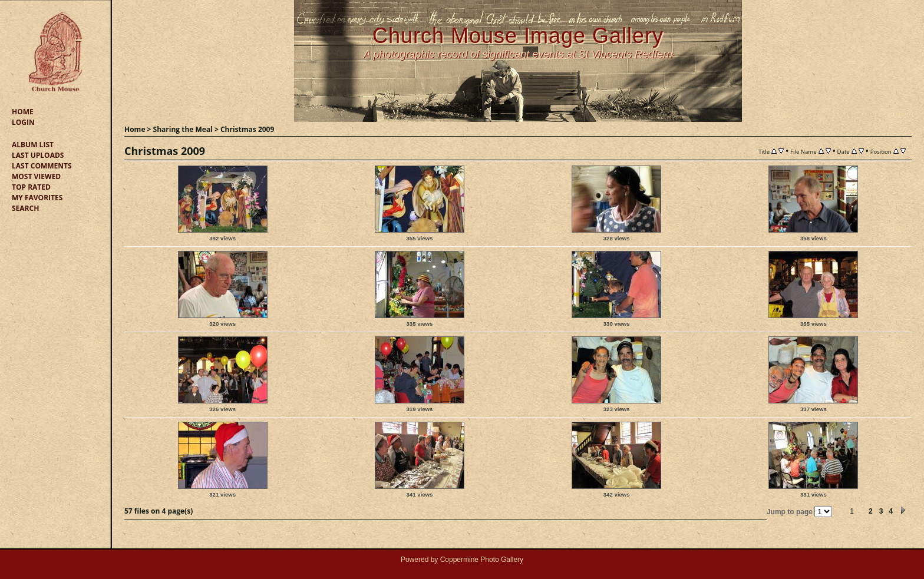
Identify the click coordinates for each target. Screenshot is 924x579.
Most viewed (36, 176)
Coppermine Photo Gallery (482, 560)
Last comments (42, 166)
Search (25, 208)
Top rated (31, 187)
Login (23, 122)
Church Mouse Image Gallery (518, 36)
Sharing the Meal (183, 129)
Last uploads (38, 155)
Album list (33, 145)
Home (23, 112)
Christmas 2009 (247, 129)
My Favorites (37, 198)
